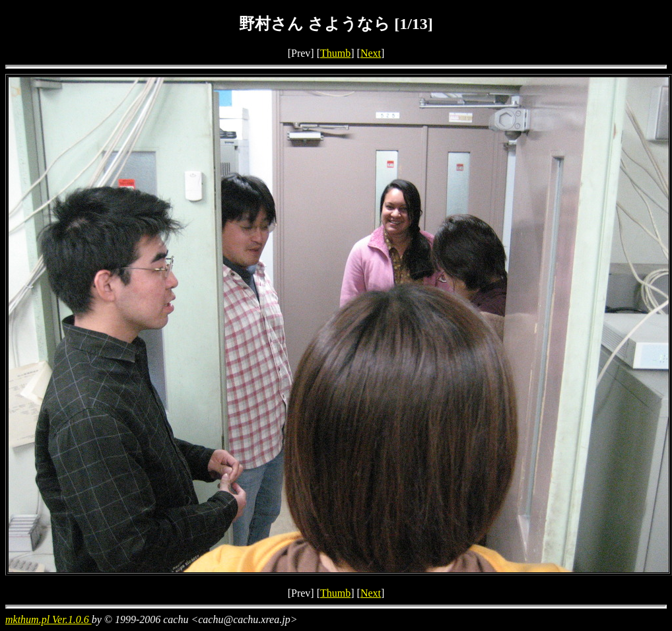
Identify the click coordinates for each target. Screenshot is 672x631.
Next (371, 53)
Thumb (335, 53)
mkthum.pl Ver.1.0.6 (49, 619)
